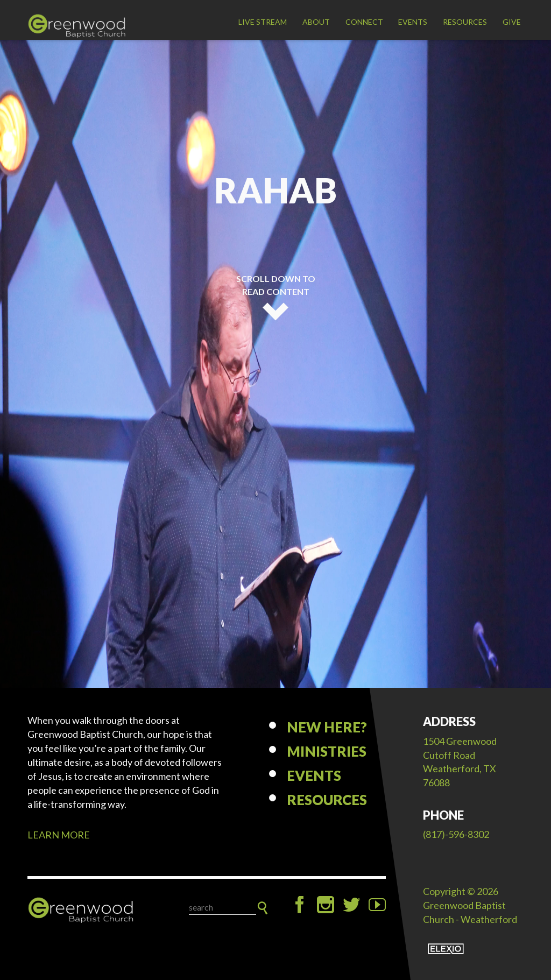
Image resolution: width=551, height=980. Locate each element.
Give (512, 22)
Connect (364, 22)
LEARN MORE (59, 835)
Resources (465, 22)
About (316, 22)
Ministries (327, 751)
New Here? (327, 727)
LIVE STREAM (263, 22)
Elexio (446, 949)
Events (413, 22)
